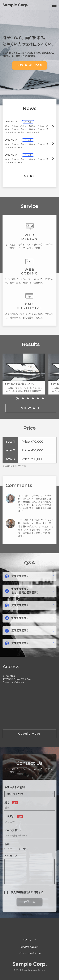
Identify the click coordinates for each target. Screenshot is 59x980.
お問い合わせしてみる (30, 65)
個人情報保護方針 (29, 947)
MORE (29, 176)
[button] (18, 400)
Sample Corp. (30, 964)
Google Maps (30, 735)
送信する (30, 903)
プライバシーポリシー (30, 953)
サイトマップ (29, 940)
